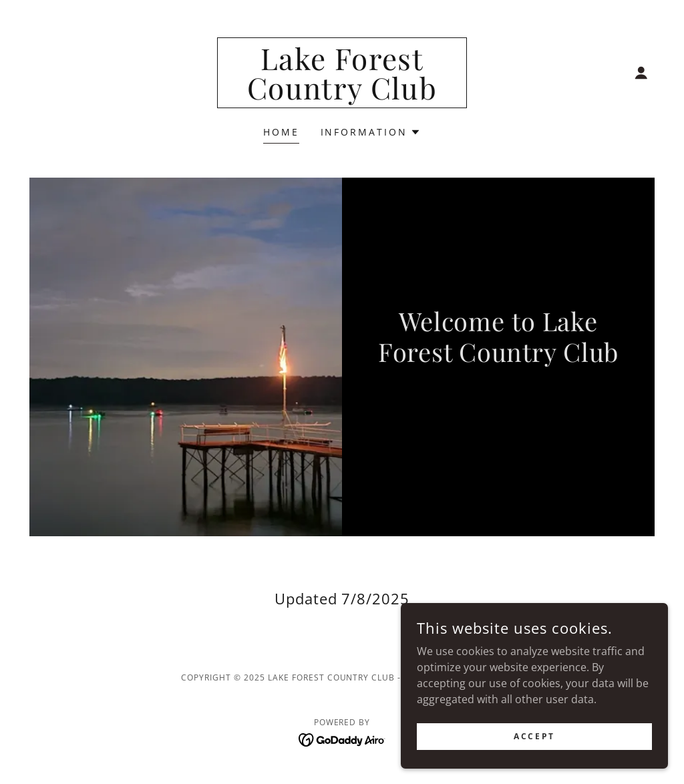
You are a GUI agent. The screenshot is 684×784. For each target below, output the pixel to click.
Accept (534, 736)
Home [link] (281, 132)
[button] (641, 73)
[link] (342, 95)
